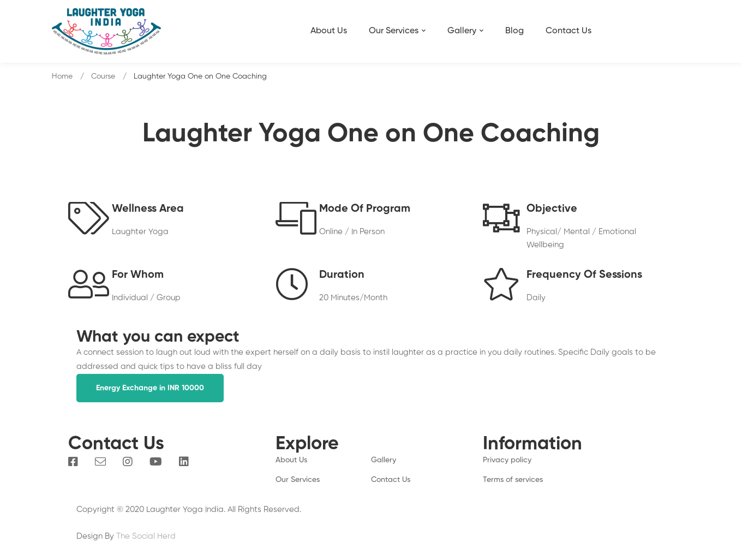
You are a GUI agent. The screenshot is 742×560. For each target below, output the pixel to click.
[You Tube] (156, 462)
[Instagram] (128, 462)
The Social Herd (146, 536)
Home (62, 76)
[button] (150, 388)
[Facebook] (73, 462)
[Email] (100, 462)
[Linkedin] (184, 462)
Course (103, 76)
